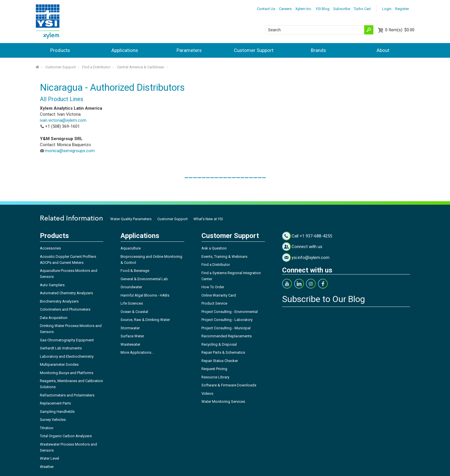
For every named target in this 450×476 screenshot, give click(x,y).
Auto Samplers (52, 285)
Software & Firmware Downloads (229, 385)
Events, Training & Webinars (224, 257)
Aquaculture (131, 248)
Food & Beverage (135, 271)
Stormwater (130, 328)
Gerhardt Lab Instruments (61, 348)
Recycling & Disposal (219, 344)
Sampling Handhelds (57, 412)
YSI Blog (323, 9)
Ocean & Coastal (134, 312)
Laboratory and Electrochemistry (67, 356)
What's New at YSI (208, 219)
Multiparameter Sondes (59, 364)
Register (402, 9)
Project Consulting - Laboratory (227, 320)
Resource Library (215, 377)
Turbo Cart (362, 9)
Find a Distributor (96, 67)
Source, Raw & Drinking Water (145, 320)
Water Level (50, 458)
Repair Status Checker (220, 361)
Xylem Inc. (304, 9)
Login (387, 9)
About (383, 50)
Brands (318, 50)
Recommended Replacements (227, 336)
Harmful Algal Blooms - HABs (145, 295)
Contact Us (266, 9)
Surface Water (132, 336)
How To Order (213, 287)
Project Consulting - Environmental (230, 312)
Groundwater (131, 287)
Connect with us (307, 247)
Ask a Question (214, 248)
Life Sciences (132, 303)
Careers (285, 9)
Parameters (189, 50)
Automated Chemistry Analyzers (66, 293)
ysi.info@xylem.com (311, 258)
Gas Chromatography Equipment (67, 340)
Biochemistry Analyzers (59, 301)
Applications (125, 50)
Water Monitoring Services (223, 401)
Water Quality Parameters (131, 219)
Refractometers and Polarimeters (67, 395)
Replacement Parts (55, 403)
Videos (207, 393)
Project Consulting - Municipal (226, 328)
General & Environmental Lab (144, 279)
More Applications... (137, 352)
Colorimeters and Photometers (65, 309)
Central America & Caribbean (140, 67)
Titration (47, 428)
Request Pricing (214, 369)
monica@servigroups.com (70, 151)
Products (60, 50)
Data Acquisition (54, 318)
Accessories (50, 248)
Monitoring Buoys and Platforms (67, 373)
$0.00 (400, 30)
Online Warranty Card (219, 295)
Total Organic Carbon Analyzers (66, 436)
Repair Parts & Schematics (223, 352)
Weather (47, 467)
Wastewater (130, 344)
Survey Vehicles (53, 420)
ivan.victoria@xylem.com (63, 120)
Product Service (214, 303)
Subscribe (342, 9)
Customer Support (254, 50)
